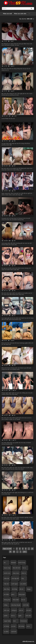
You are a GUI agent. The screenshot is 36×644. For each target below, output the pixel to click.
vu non (13, 626)
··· (29, 14)
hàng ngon (22, 594)
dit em (22, 589)
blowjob (13, 563)
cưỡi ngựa (14, 584)
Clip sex (6, 584)
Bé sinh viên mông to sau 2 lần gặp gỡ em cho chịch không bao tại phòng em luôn (17, 94)
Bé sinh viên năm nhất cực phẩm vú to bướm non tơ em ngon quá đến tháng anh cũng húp (17, 294)
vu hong (6, 626)
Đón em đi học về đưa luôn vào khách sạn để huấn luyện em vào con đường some (16, 369)
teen (15, 621)
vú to (28, 626)
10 (32, 549)
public (6, 616)
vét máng (21, 626)
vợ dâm (6, 632)
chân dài (6, 578)
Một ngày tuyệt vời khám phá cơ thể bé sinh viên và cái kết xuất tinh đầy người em (17, 543)
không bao (7, 600)
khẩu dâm (16, 600)
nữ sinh (29, 610)
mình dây (26, 605)
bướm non (7, 573)
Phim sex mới (7, 14)
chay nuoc (16, 573)
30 (14, 552)
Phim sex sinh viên (20, 14)
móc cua (6, 610)
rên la (13, 616)
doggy (29, 589)
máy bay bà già (16, 605)
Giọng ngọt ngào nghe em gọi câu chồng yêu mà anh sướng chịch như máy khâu (17, 394)
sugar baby (7, 621)
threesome (24, 621)
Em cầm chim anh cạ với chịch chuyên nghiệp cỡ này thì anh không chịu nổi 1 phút (17, 518)
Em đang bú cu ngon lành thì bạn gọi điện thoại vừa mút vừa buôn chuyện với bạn (17, 44)
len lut (23, 600)
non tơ (21, 610)
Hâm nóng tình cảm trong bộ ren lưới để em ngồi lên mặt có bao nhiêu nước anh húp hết (17, 194)
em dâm (6, 594)
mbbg (6, 605)
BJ (5, 563)
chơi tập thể (15, 578)
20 (10, 552)
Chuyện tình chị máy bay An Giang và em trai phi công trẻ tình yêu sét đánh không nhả (16, 219)
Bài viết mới (17, 568)
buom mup (7, 568)
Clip (23, 578)
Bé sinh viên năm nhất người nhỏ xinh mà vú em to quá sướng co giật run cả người (17, 419)
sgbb (20, 616)
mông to (14, 610)
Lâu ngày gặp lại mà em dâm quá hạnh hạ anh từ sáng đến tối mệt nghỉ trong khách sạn (17, 319)
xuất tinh (14, 632)
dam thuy (7, 589)
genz (13, 594)
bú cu (24, 568)
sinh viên (28, 616)
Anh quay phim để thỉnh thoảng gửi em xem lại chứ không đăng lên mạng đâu (17, 244)
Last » (25, 552)
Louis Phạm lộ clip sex (8, 119)
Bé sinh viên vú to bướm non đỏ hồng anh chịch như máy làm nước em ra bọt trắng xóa (17, 169)
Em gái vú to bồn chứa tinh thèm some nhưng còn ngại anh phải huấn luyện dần (16, 269)
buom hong (22, 563)
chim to (24, 573)
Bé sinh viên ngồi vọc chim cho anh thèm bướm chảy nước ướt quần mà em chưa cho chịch (17, 468)
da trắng (15, 589)
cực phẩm (23, 584)
